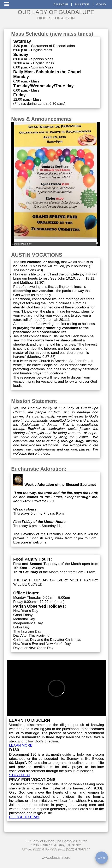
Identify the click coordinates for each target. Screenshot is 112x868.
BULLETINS (82, 4)
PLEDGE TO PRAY (24, 817)
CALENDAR (61, 4)
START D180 (19, 775)
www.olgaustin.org (56, 858)
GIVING (101, 4)
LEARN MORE (21, 745)
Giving (102, 858)
